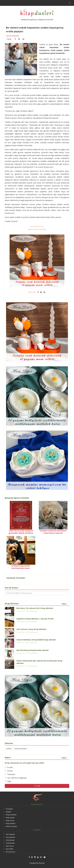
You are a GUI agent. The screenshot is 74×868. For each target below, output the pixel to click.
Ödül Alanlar (10, 840)
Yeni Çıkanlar (10, 837)
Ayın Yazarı (10, 846)
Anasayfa (9, 809)
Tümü (64, 604)
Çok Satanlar (10, 834)
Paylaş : (9, 39)
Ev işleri (9, 767)
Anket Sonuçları (11, 826)
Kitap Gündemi (11, 815)
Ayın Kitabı (10, 849)
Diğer (8, 781)
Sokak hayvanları (21, 749)
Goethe (9, 749)
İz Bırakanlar (10, 843)
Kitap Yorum (10, 820)
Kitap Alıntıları (11, 823)
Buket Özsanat (11, 221)
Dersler (9, 771)
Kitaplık (8, 812)
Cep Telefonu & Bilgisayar (16, 778)
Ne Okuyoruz (11, 852)
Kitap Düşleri (13, 36)
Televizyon (10, 774)
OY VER (37, 786)
